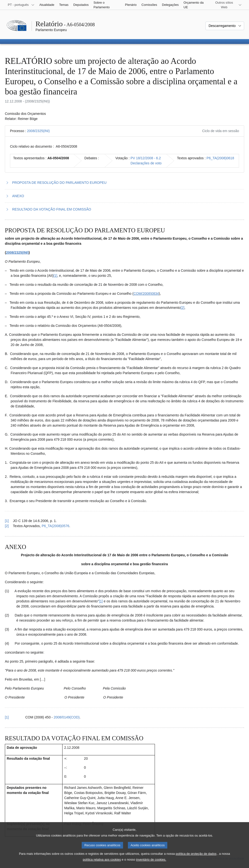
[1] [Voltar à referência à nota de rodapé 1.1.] (7, 521)
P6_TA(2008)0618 (220, 158)
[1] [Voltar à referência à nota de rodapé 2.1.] (7, 717)
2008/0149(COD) (67, 717)
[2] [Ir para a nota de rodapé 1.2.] (183, 308)
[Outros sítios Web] (227, 5)
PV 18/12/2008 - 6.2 (146, 158)
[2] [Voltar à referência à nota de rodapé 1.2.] (7, 526)
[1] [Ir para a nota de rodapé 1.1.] (55, 276)
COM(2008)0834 (146, 294)
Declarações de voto (146, 163)
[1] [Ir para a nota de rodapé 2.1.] (101, 601)
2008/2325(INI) (38, 131)
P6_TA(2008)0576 (55, 526)
